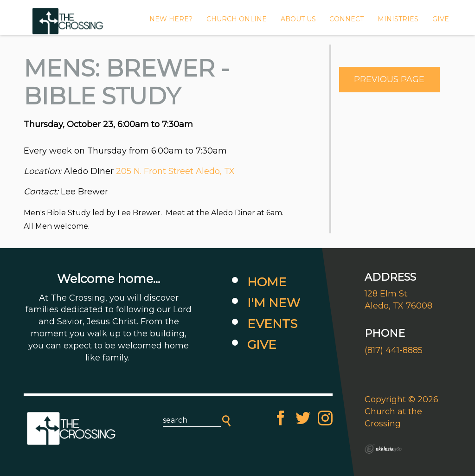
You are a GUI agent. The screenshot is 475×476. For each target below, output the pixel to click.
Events (272, 324)
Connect (347, 19)
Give (262, 345)
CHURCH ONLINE (237, 19)
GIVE (441, 19)
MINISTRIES (398, 19)
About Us (298, 19)
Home (267, 282)
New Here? (171, 19)
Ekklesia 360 (383, 449)
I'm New (274, 303)
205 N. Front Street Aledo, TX (175, 171)
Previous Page (389, 79)
